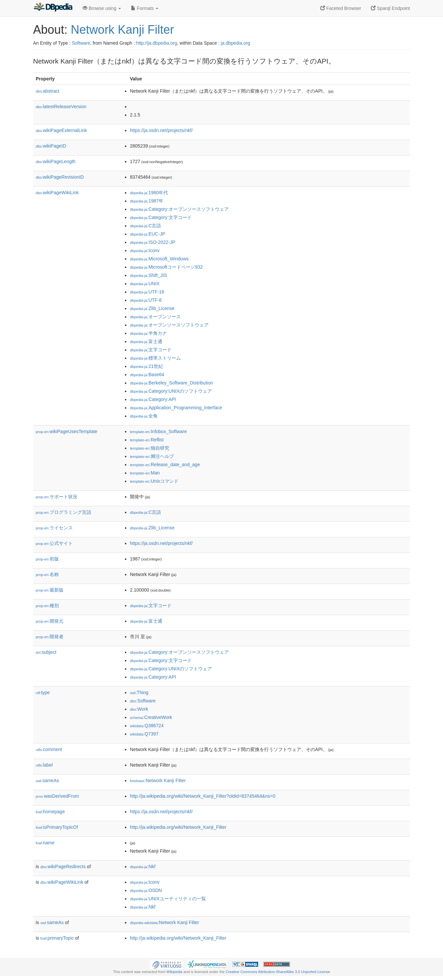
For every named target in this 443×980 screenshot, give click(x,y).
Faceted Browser (341, 8)
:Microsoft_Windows (159, 259)
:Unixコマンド (154, 481)
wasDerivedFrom (57, 796)
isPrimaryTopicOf (57, 827)
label (44, 765)
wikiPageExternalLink (61, 130)
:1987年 (147, 201)
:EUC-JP (148, 234)
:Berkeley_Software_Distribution (171, 383)
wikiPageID (51, 146)
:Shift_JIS (148, 275)
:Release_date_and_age (165, 465)
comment (49, 749)
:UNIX (145, 284)
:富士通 (146, 341)
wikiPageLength (56, 161)
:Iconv (145, 250)
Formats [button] (145, 8)
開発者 (50, 637)
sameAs (47, 780)
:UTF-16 (147, 292)
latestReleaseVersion (61, 107)
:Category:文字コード (161, 217)
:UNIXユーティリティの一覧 (168, 899)
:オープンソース (155, 317)
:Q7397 (144, 734)
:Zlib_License (152, 308)
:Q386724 (147, 726)
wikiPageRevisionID (60, 177)
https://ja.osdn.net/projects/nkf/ (161, 130)
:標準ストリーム (155, 358)
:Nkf (143, 867)
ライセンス (54, 528)
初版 (47, 559)
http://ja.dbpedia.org (157, 43)
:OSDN (146, 890)
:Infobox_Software (158, 431)
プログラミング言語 (63, 512)
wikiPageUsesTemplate (66, 431)
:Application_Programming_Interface (176, 408)
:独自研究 (150, 448)
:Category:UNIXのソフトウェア (171, 391)
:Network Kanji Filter (158, 780)
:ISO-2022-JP (153, 242)
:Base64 (147, 375)
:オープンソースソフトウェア (169, 325)
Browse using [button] (102, 8)
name (45, 843)
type (43, 692)
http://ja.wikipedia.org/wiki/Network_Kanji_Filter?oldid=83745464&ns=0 (203, 796)
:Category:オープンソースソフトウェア (179, 209)
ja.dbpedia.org (236, 43)
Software (81, 43)
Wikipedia (174, 972)
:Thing (139, 692)
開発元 (50, 621)
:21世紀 (146, 366)
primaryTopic (57, 938)
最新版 (50, 590)
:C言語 (145, 226)
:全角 (144, 416)
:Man (145, 473)
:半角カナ (148, 333)
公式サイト (54, 543)
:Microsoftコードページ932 (166, 267)
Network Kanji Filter (122, 30)
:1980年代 (149, 193)
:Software (143, 701)
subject (46, 652)
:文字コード (151, 350)
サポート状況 (57, 497)
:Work (139, 709)
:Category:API (153, 399)
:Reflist (147, 440)
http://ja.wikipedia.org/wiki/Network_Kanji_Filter (178, 827)
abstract (48, 91)
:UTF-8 (146, 300)
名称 (47, 574)
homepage (50, 812)
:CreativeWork (151, 717)
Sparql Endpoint (390, 8)
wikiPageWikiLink (57, 193)
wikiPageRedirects (63, 867)
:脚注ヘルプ (152, 456)
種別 (47, 605)
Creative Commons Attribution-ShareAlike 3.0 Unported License (278, 972)
